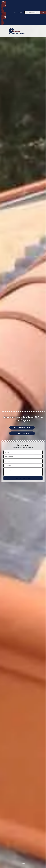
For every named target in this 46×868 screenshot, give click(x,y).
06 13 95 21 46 (4, 18)
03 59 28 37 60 (4, 7)
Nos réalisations (22, 428)
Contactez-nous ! (22, 433)
